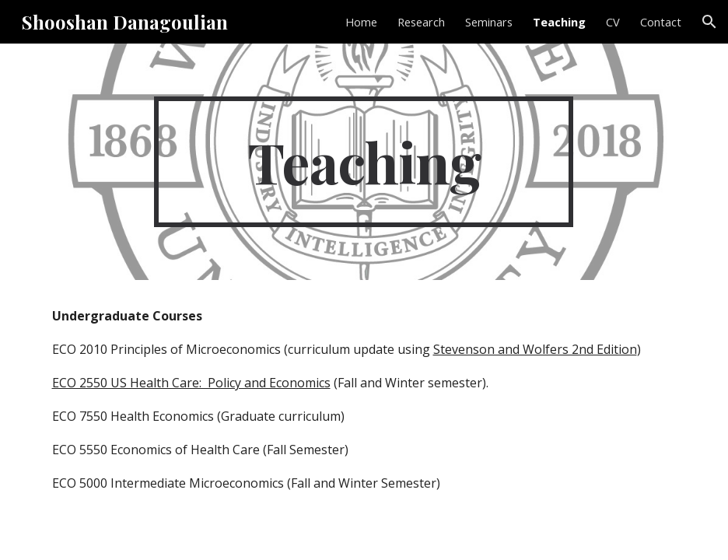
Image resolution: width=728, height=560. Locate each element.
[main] (364, 162)
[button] (709, 22)
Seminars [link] (489, 22)
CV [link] (613, 22)
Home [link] (361, 22)
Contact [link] (661, 22)
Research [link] (421, 22)
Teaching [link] (559, 22)
